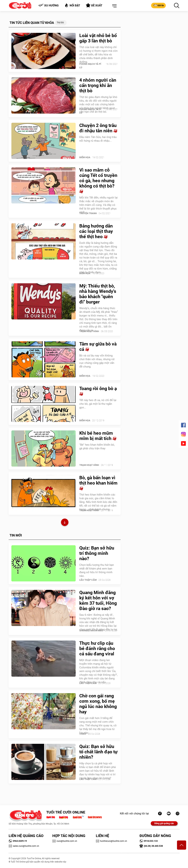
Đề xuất (94, 5)
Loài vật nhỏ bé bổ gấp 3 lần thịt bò (98, 38)
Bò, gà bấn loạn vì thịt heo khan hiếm (98, 483)
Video (83, 734)
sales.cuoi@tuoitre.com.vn (24, 846)
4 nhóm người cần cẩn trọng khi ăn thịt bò (98, 85)
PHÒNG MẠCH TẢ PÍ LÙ (90, 66)
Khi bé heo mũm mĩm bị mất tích (98, 436)
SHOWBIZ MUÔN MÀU (91, 630)
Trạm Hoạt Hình (89, 331)
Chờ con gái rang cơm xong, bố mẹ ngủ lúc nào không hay (98, 704)
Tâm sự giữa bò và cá (98, 347)
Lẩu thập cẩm (88, 580)
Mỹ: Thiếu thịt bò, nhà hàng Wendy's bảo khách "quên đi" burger (98, 294)
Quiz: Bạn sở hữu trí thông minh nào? (97, 553)
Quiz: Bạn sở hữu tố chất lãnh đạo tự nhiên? (98, 752)
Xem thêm (65, 523)
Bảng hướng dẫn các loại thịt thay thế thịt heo (96, 231)
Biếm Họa (85, 157)
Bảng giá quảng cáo (164, 823)
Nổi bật (72, 5)
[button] (114, 6)
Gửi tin (158, 5)
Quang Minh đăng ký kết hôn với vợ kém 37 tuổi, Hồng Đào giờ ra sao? (98, 600)
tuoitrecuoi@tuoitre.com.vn (111, 841)
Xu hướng (48, 5)
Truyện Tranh (88, 213)
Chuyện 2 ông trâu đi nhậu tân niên (98, 128)
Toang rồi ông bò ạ (98, 391)
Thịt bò (60, 23)
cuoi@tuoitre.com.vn (65, 841)
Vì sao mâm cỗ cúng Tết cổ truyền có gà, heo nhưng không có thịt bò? (98, 180)
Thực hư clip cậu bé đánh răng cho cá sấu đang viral (97, 648)
